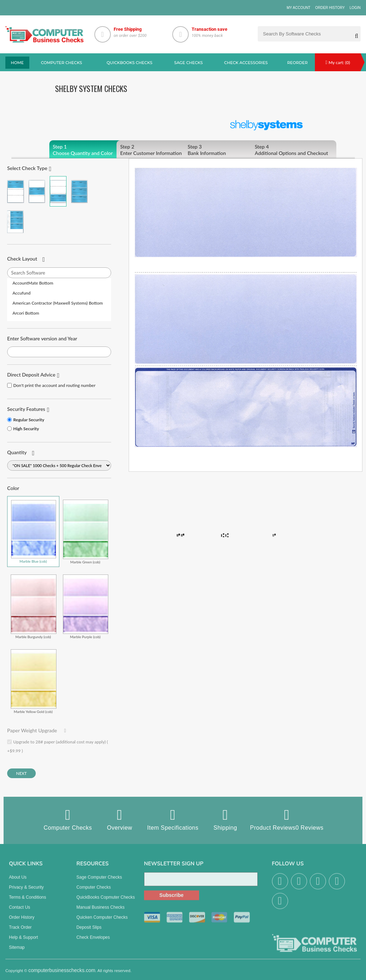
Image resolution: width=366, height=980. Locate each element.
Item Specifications (173, 819)
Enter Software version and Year (42, 338)
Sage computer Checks (99, 882)
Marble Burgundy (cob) (34, 607)
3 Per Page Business (80, 191)
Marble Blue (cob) (34, 532)
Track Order (20, 932)
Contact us (19, 912)
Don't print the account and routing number (54, 385)
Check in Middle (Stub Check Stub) (37, 191)
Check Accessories (246, 63)
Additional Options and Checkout (294, 150)
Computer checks (62, 63)
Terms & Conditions (28, 902)
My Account (299, 8)
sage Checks (188, 63)
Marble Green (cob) (86, 532)
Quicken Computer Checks (102, 922)
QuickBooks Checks (129, 63)
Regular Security (29, 420)
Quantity (17, 452)
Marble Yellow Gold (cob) (34, 681)
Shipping (225, 819)
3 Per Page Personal (16, 222)
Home (17, 63)
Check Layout (22, 259)
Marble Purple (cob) (86, 607)
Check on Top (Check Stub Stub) (16, 191)
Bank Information (227, 150)
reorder (298, 63)
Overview (120, 819)
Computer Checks (68, 819)
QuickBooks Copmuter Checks (106, 902)
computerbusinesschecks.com (62, 975)
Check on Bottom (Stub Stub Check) (58, 191)
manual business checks (101, 912)
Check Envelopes (93, 942)
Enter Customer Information (159, 150)
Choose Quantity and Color (92, 150)
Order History (330, 8)
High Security (26, 429)
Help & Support (23, 942)
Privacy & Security (26, 892)
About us (18, 882)
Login (355, 8)
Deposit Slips (89, 932)
